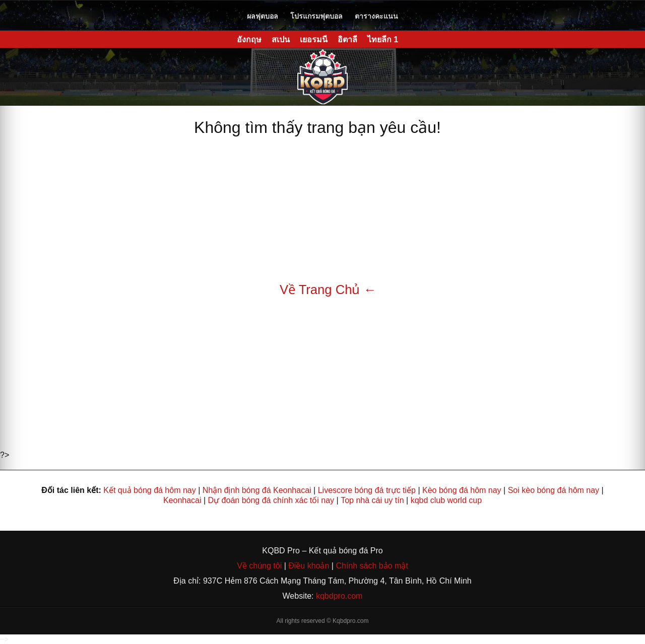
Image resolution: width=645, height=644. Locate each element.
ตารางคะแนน (376, 16)
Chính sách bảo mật (372, 566)
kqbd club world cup (446, 500)
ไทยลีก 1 (383, 40)
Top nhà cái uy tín (372, 500)
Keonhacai (182, 500)
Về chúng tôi (261, 566)
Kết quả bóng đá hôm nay (149, 490)
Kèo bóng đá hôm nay (462, 490)
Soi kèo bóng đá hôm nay (554, 490)
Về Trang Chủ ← (328, 290)
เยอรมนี (314, 40)
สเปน (281, 40)
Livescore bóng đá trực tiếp (367, 490)
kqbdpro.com (339, 596)
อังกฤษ (249, 40)
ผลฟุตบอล (263, 16)
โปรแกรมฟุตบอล (316, 16)
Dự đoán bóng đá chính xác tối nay (271, 500)
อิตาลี (347, 40)
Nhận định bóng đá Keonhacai (257, 490)
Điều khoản (308, 566)
